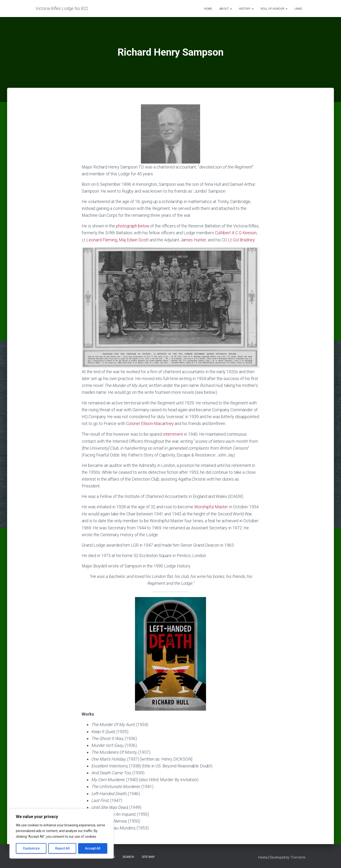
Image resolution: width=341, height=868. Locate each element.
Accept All (93, 848)
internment (173, 440)
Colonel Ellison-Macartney (150, 430)
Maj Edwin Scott (150, 240)
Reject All (62, 848)
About (226, 9)
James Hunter (209, 240)
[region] (62, 834)
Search (128, 857)
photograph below (133, 226)
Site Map (148, 857)
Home (208, 9)
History (246, 9)
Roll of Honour (274, 9)
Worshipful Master (211, 513)
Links (298, 9)
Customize (31, 848)
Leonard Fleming (118, 240)
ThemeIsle (298, 858)
